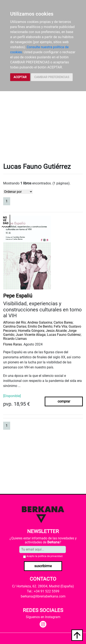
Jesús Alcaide (56, 331)
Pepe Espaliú (18, 296)
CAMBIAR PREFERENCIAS (52, 77)
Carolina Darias (15, 326)
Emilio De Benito (40, 326)
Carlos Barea (63, 322)
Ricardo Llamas (15, 339)
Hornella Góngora (31, 331)
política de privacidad (50, 556)
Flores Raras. (13, 344)
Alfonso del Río (15, 322)
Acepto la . (45, 556)
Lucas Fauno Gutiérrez (64, 335)
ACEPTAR (20, 77)
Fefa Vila (60, 326)
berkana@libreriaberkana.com (43, 596)
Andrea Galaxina (40, 322)
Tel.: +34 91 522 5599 (43, 591)
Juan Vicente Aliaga (31, 335)
